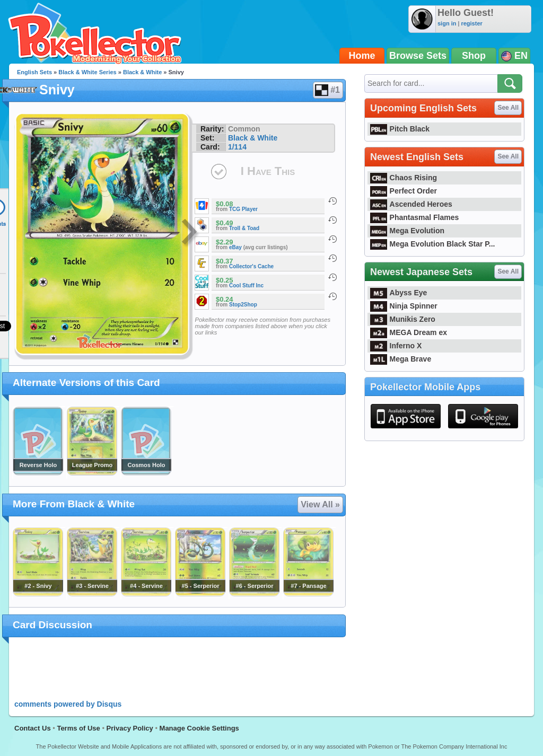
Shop (474, 56)
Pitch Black (400, 129)
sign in (447, 23)
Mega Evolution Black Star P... (433, 244)
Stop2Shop (243, 305)
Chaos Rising (404, 178)
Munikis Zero (403, 319)
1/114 (237, 147)
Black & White (142, 72)
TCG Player (243, 209)
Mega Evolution (407, 231)
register (471, 23)
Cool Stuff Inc (246, 285)
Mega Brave (401, 359)
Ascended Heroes (411, 204)
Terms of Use (78, 728)
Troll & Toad (244, 228)
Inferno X (396, 346)
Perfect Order (404, 191)
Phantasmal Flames (414, 217)
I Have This (268, 171)
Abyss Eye (399, 293)
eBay (235, 247)
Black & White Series (87, 72)
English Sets (34, 72)
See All (508, 108)
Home (362, 56)
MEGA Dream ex (409, 332)
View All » (320, 504)
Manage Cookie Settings (199, 728)
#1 (327, 90)
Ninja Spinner (404, 306)
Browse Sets (418, 56)
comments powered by (68, 704)
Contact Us (33, 728)
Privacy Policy (130, 728)
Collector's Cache (251, 266)
